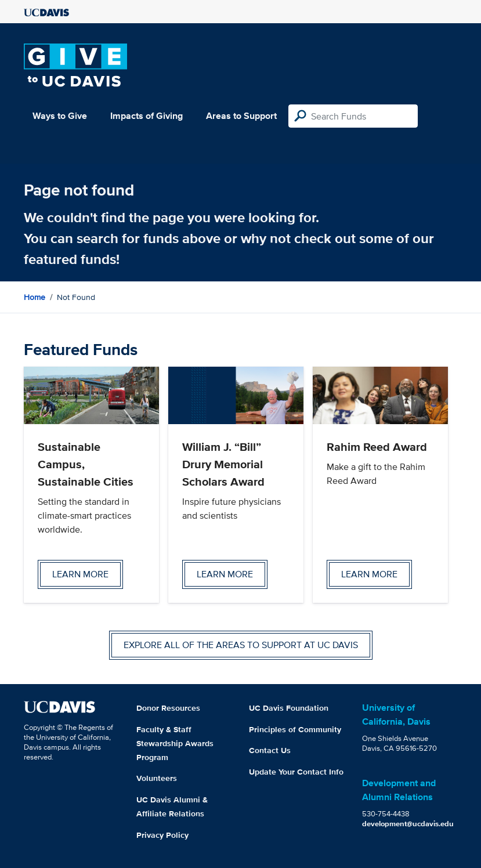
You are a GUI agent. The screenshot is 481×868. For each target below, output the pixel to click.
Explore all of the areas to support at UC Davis (241, 645)
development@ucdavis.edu (408, 824)
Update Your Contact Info (296, 772)
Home (35, 297)
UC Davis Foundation (289, 708)
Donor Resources (168, 708)
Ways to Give (60, 116)
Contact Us (270, 750)
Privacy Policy (162, 835)
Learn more (80, 574)
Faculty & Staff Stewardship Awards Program (175, 743)
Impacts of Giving (147, 116)
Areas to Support (241, 116)
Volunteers (157, 778)
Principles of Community (295, 729)
